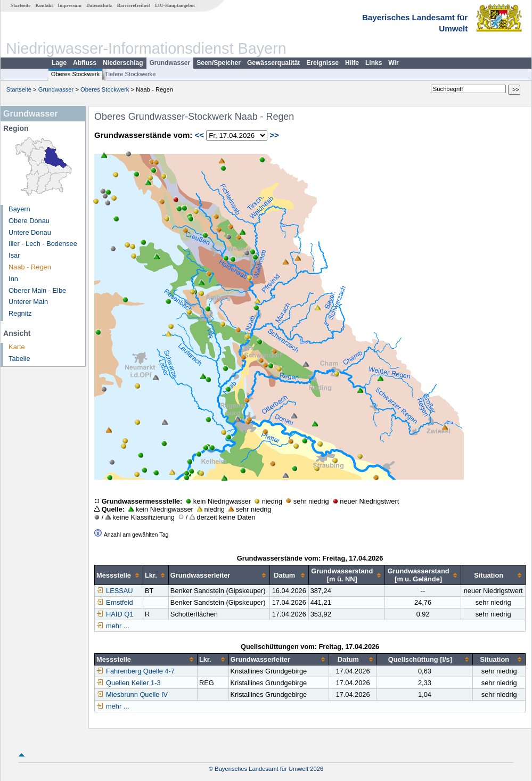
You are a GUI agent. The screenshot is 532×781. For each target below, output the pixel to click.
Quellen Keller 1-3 (128, 683)
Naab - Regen (30, 267)
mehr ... (117, 626)
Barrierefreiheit (134, 5)
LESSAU (115, 591)
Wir (393, 63)
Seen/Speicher (219, 63)
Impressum (70, 5)
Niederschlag (123, 63)
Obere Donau (29, 221)
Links (374, 63)
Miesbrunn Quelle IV (132, 694)
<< (199, 135)
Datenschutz (99, 5)
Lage (59, 63)
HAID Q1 (115, 614)
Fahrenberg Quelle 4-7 (136, 671)
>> (274, 135)
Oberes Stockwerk (75, 74)
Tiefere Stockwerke (130, 74)
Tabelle (19, 359)
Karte (17, 347)
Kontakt (44, 5)
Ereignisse (322, 63)
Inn (13, 279)
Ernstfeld (115, 602)
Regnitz (20, 313)
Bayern (19, 209)
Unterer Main (28, 302)
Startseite (21, 5)
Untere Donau (30, 232)
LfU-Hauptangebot (175, 5)
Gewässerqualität (273, 63)
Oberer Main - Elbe (37, 290)
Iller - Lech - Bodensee (43, 244)
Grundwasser (170, 63)
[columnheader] (119, 575)
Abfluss (85, 63)
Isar (14, 255)
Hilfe (352, 63)
